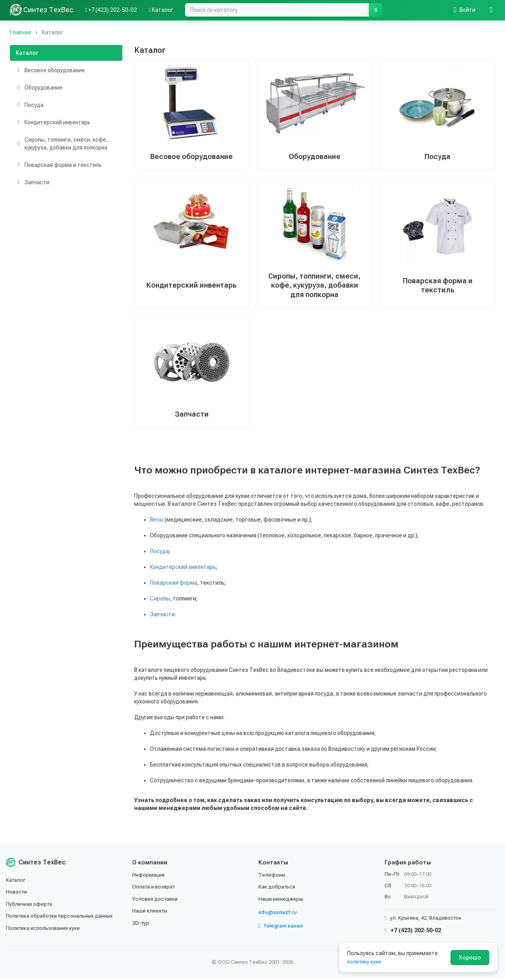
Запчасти (162, 617)
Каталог (27, 53)
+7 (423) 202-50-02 (413, 933)
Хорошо (470, 958)
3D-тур (141, 925)
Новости (17, 894)
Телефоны (272, 877)
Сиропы (160, 601)
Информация (149, 877)
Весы (157, 522)
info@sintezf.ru (278, 915)
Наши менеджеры (281, 901)
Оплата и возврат (156, 889)
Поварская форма (174, 585)
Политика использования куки (45, 930)
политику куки (365, 961)
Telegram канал (282, 928)
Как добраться (278, 889)
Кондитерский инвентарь (183, 570)
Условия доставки (156, 901)
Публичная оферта (30, 906)
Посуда (159, 554)
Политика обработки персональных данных (62, 918)
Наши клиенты (151, 913)
